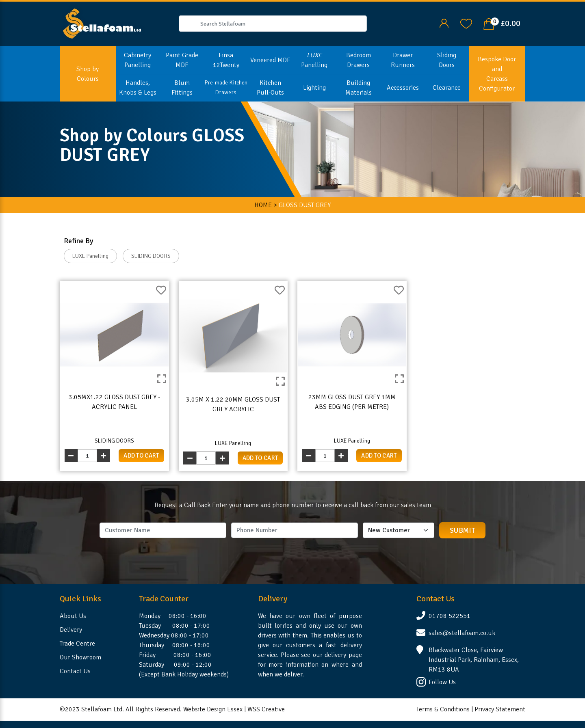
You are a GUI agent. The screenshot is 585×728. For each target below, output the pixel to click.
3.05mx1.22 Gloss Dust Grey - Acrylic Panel (114, 402)
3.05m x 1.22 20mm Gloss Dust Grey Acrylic (233, 404)
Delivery (71, 630)
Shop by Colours (88, 74)
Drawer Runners (403, 60)
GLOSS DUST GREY (305, 205)
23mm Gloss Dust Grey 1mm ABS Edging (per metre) (352, 402)
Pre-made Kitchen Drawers (226, 87)
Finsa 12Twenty (226, 60)
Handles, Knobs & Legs (138, 88)
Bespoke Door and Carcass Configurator (497, 74)
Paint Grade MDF (182, 60)
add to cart (141, 456)
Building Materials (359, 88)
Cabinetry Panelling (138, 60)
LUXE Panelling (90, 256)
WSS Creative (266, 709)
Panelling (314, 60)
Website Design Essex (213, 709)
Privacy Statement (500, 709)
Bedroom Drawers (359, 60)
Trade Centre (77, 644)
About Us (73, 616)
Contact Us (75, 671)
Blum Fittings (182, 88)
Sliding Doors (447, 60)
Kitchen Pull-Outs (270, 88)
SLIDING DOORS (151, 256)
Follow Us (442, 682)
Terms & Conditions (443, 709)
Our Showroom (80, 657)
